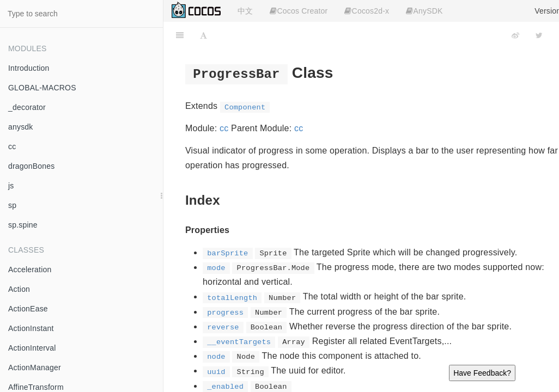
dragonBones (32, 166)
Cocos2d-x (367, 11)
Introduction (29, 68)
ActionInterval (32, 348)
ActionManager (35, 367)
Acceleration (30, 269)
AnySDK (424, 11)
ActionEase (28, 309)
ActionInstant (31, 328)
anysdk (21, 127)
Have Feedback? (482, 373)
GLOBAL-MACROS (42, 88)
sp (12, 205)
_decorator (27, 107)
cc (12, 146)
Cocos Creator (299, 11)
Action (19, 289)
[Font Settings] (203, 35)
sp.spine (23, 225)
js (11, 186)
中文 (245, 11)
